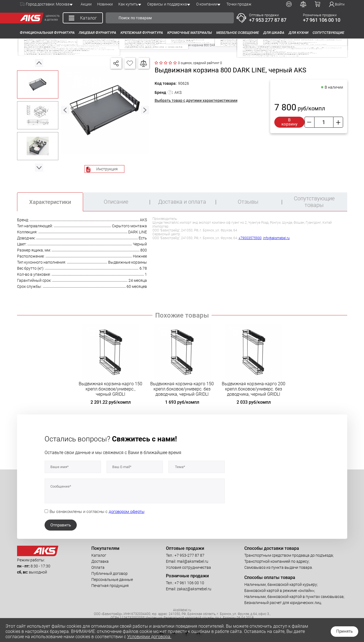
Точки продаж (239, 4)
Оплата (98, 567)
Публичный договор (110, 573)
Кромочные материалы (190, 33)
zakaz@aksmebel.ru (194, 589)
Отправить (61, 525)
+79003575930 (250, 238)
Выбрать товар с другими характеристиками (196, 100)
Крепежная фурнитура (142, 33)
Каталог (99, 555)
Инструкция (107, 169)
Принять (344, 631)
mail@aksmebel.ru (193, 561)
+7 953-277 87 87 (189, 555)
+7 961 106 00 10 (322, 20)
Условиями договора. (149, 637)
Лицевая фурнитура (97, 33)
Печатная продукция (110, 586)
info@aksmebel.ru (276, 238)
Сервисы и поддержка (167, 4)
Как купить (128, 4)
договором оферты (127, 512)
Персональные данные (112, 580)
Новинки (105, 4)
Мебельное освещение (238, 33)
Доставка (100, 561)
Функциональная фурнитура (47, 33)
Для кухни (299, 33)
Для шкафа (274, 33)
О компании (207, 4)
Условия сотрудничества (188, 567)
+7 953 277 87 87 (268, 20)
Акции (86, 4)
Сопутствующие (328, 33)
